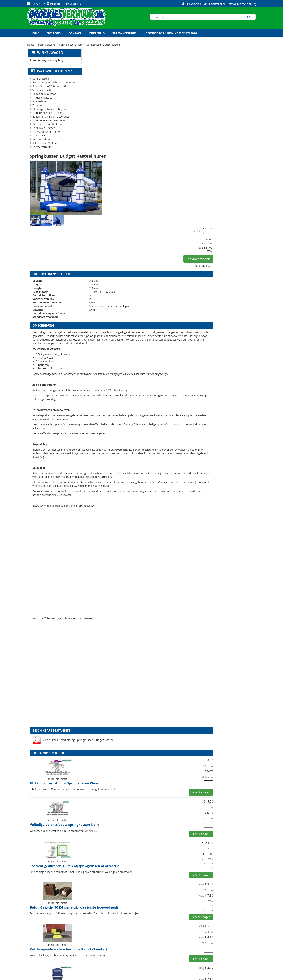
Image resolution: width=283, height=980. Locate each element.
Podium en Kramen (43, 133)
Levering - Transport (139, 932)
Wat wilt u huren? (51, 76)
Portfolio (97, 38)
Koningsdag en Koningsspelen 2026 (170, 38)
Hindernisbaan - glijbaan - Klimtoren (53, 87)
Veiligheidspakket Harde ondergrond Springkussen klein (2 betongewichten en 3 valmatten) (165, 880)
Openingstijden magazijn (180, 932)
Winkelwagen (49, 57)
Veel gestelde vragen (139, 944)
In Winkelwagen (238, 93)
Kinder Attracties (42, 102)
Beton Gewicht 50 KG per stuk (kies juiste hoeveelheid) (163, 711)
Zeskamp (37, 110)
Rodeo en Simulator (44, 99)
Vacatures (94, 944)
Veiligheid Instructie (101, 938)
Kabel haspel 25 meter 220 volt (155, 835)
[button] (91, 98)
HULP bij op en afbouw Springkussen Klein (164, 585)
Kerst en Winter (41, 144)
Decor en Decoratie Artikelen (49, 129)
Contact (75, 38)
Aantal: (237, 65)
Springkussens (47, 49)
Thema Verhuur (124, 38)
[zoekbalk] (225, 20)
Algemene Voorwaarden (179, 950)
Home (35, 38)
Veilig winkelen (135, 938)
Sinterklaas (38, 140)
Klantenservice (173, 938)
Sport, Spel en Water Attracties (50, 91)
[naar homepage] (67, 20)
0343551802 (42, 954)
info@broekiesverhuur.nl (55, 958)
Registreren (215, 4)
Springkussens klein (71, 49)
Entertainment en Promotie (48, 125)
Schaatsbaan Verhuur (45, 148)
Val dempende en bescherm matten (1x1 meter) (168, 751)
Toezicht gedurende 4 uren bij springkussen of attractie (167, 670)
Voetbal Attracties (42, 95)
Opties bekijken (244, 100)
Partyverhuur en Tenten (46, 137)
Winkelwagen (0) (242, 4)
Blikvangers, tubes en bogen (48, 114)
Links (90, 950)
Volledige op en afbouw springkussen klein (164, 627)
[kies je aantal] (249, 608)
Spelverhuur (39, 106)
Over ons (54, 38)
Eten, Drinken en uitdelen (47, 118)
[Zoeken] (252, 20)
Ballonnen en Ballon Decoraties (50, 121)
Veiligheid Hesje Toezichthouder (156, 793)
